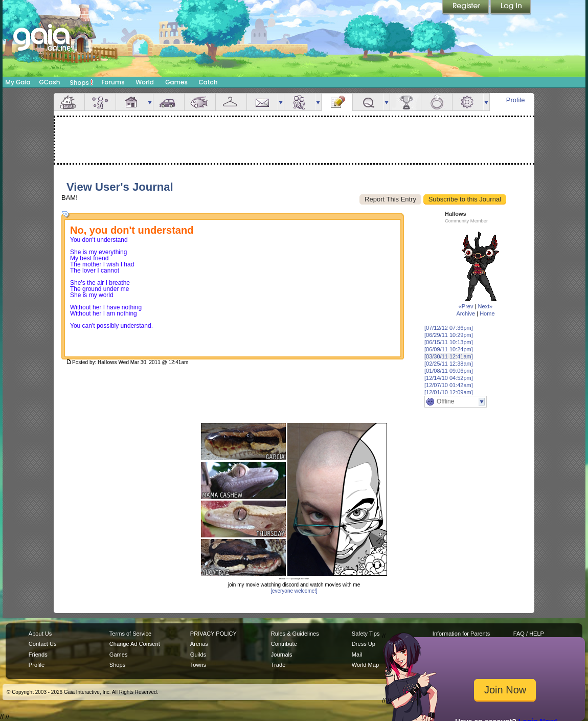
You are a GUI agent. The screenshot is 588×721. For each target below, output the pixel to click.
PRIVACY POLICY (213, 634)
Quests (368, 102)
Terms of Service (130, 634)
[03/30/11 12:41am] (449, 356)
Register (466, 8)
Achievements (405, 102)
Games (176, 82)
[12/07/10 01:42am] (449, 385)
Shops (82, 82)
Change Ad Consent (135, 644)
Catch (208, 82)
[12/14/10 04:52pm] (449, 378)
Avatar (100, 102)
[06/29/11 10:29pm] (449, 335)
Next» (485, 306)
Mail (262, 102)
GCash (50, 82)
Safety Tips (366, 634)
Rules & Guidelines (295, 634)
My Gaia (18, 82)
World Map (365, 665)
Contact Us (43, 644)
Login (511, 8)
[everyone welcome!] (294, 591)
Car (169, 102)
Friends (300, 102)
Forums (113, 82)
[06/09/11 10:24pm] (449, 349)
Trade (278, 665)
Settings (468, 102)
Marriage (437, 102)
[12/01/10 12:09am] (449, 392)
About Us (40, 634)
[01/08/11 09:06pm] (449, 371)
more (150, 102)
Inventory (231, 102)
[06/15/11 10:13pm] (449, 342)
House (131, 102)
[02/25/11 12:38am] (449, 364)
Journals (282, 655)
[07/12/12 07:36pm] (449, 328)
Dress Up (364, 644)
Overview (69, 102)
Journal (337, 102)
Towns (198, 665)
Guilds (198, 655)
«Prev (466, 306)
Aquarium (200, 102)
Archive (466, 313)
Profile (516, 100)
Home (487, 313)
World (145, 82)
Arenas (199, 644)
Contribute (284, 644)
